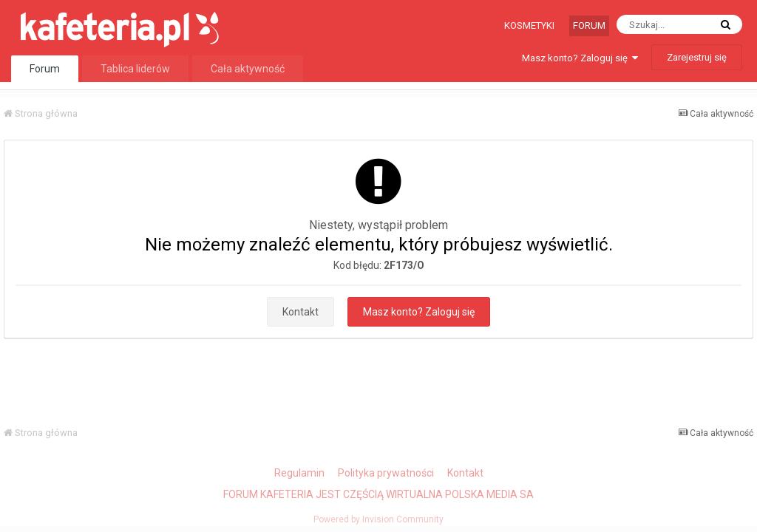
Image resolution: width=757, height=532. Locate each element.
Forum (589, 25)
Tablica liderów (135, 69)
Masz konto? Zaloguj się (580, 58)
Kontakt (301, 312)
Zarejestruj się (697, 57)
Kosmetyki (529, 25)
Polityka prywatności (386, 473)
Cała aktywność (248, 69)
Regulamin (299, 473)
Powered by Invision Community (378, 519)
